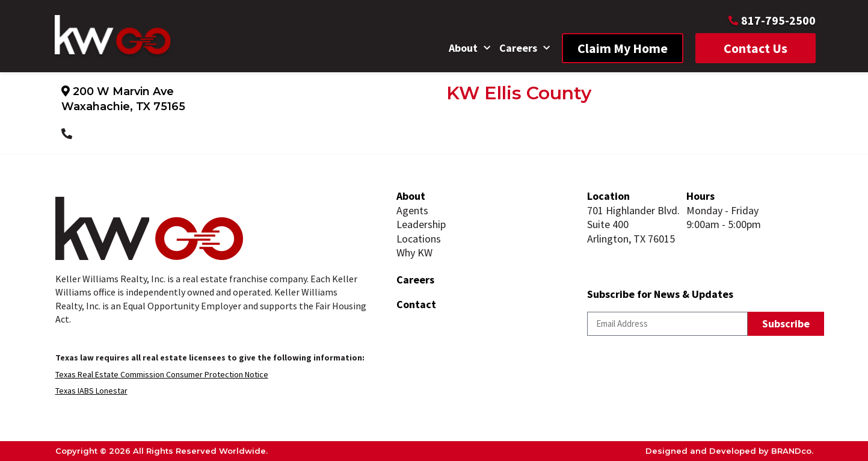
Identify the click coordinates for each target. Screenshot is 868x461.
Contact (416, 304)
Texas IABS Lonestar (91, 391)
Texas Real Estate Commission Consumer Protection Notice (162, 374)
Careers (525, 48)
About (469, 48)
